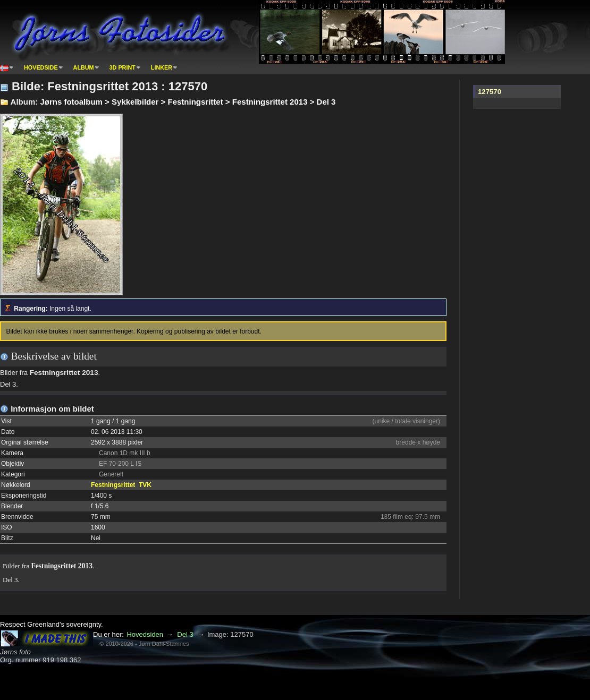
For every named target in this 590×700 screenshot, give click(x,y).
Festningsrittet (113, 485)
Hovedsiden (145, 634)
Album (84, 67)
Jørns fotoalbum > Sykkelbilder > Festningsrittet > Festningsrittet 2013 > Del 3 (188, 102)
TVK (145, 485)
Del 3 (185, 634)
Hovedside (41, 67)
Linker (162, 67)
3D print (123, 67)
